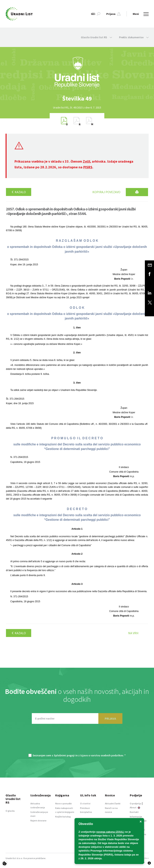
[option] (77, 98)
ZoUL (87, 161)
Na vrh (133, 633)
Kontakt (134, 812)
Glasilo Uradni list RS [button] (96, 37)
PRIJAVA (110, 718)
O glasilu (10, 811)
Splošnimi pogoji (64, 755)
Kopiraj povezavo (106, 192)
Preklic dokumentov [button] (134, 37)
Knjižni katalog (63, 817)
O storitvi (85, 803)
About (135, 807)
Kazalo (19, 192)
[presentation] (77, 741)
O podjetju (136, 803)
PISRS (88, 167)
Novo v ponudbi (63, 803)
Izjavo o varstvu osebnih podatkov (102, 755)
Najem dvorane (38, 821)
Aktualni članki (113, 803)
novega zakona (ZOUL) (110, 832)
